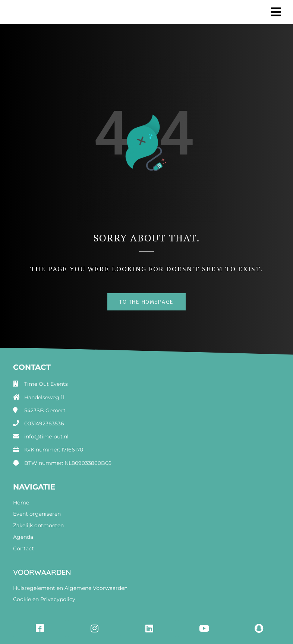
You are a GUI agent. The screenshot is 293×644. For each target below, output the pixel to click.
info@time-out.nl (46, 437)
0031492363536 (44, 423)
